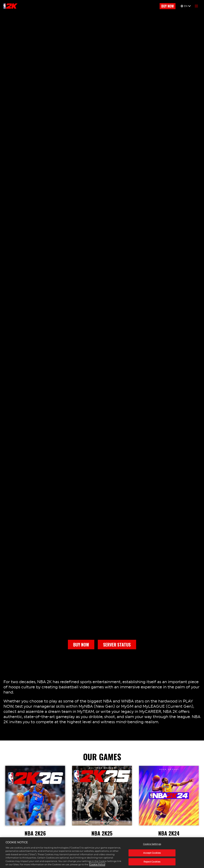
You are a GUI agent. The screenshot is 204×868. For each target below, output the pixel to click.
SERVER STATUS (117, 645)
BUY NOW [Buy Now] (168, 6)
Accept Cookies (152, 853)
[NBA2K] (10, 6)
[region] (102, 853)
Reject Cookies (152, 862)
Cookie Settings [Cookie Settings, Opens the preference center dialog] (152, 844)
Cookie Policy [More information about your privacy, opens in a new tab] (97, 864)
